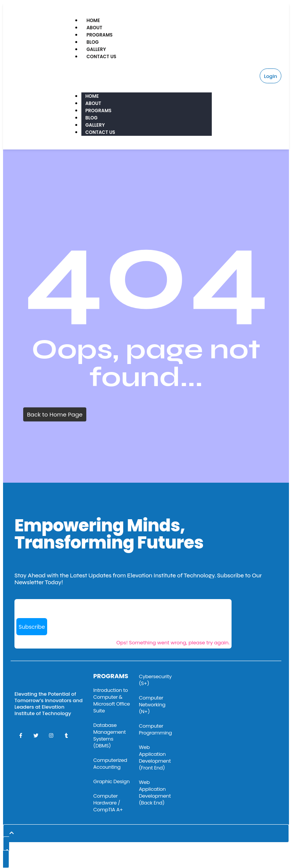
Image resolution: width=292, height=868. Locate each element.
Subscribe (32, 627)
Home (93, 20)
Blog (92, 42)
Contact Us (101, 56)
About (94, 28)
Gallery (96, 49)
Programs (99, 35)
